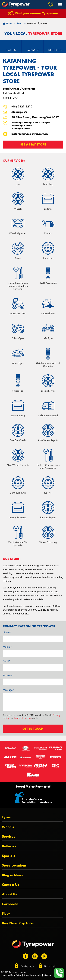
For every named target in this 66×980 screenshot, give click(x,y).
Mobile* (7, 647)
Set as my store (33, 144)
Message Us (19, 112)
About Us (9, 894)
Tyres (6, 817)
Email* (6, 661)
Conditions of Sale (32, 975)
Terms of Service (23, 718)
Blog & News (13, 875)
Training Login (27, 966)
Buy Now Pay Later (18, 923)
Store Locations (14, 865)
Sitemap (48, 975)
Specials (8, 856)
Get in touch (33, 729)
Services (9, 837)
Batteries (9, 846)
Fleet (6, 914)
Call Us (11, 50)
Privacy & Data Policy (11, 975)
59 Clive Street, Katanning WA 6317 (35, 117)
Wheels (8, 827)
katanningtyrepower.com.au (30, 134)
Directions (55, 50)
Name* (7, 633)
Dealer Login (50, 966)
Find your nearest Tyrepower (37, 13)
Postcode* (8, 676)
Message (33, 50)
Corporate (10, 904)
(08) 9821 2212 (22, 107)
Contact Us (11, 885)
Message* (8, 690)
